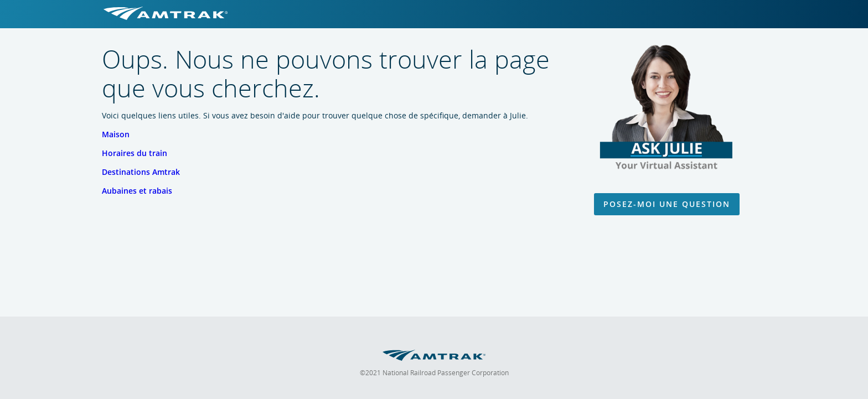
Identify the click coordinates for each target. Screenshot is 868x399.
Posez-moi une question (667, 204)
